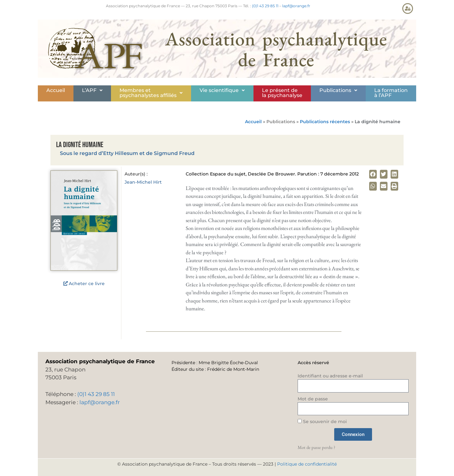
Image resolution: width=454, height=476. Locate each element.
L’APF (92, 90)
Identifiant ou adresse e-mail (330, 376)
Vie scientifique (222, 90)
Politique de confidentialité (307, 464)
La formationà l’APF (391, 93)
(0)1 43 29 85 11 (265, 6)
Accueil (56, 90)
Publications (338, 90)
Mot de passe (313, 399)
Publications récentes (325, 122)
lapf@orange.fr (296, 6)
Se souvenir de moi (322, 422)
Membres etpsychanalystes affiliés (151, 93)
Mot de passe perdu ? (316, 447)
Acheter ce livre (87, 284)
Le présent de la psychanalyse (282, 93)
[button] (92, 90)
